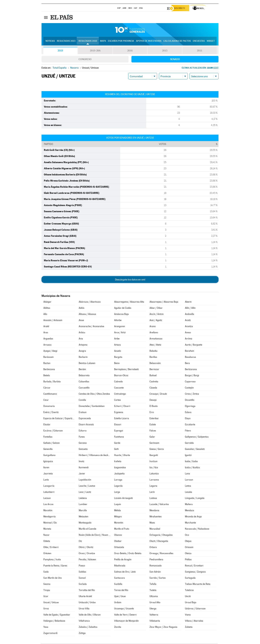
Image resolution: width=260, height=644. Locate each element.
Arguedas (48, 339)
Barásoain (48, 358)
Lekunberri (49, 493)
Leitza (188, 486)
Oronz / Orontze (87, 554)
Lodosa (153, 499)
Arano (153, 327)
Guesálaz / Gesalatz (195, 450)
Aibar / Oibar (156, 308)
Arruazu (47, 345)
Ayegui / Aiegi (50, 351)
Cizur (46, 400)
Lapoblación (85, 480)
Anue (81, 321)
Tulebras (189, 591)
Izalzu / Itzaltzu (192, 468)
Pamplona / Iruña (52, 560)
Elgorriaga (190, 407)
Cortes (117, 400)
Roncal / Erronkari (194, 566)
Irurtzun (153, 462)
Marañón (48, 511)
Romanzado (156, 566)
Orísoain (189, 548)
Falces (153, 431)
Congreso (85, 60)
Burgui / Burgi (192, 376)
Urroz (46, 609)
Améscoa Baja (121, 315)
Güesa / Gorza (157, 450)
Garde (117, 443)
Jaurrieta (48, 474)
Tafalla (153, 585)
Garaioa (83, 443)
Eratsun (83, 413)
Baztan (47, 364)
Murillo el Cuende (87, 529)
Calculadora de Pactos (177, 42)
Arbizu (82, 333)
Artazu (117, 345)
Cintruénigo (120, 394)
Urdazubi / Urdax (87, 603)
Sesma (47, 585)
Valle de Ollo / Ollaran (90, 615)
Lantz (46, 480)
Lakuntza (154, 474)
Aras (46, 333)
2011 (200, 51)
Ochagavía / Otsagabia (161, 535)
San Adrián (155, 572)
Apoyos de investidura (149, 42)
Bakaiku (153, 351)
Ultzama (154, 597)
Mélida (117, 511)
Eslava (188, 413)
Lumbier (83, 505)
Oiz (80, 542)
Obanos (118, 535)
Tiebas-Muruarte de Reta (198, 585)
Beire (117, 364)
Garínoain (154, 443)
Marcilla (83, 511)
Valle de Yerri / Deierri (125, 615)
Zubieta (189, 627)
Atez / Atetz (155, 345)
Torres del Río (121, 591)
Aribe (117, 339)
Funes (82, 437)
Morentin (119, 523)
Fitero (188, 431)
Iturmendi (84, 468)
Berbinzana (49, 370)
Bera (187, 364)
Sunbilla (118, 585)
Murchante (190, 523)
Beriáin (82, 370)
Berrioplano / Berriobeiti (126, 370)
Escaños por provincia (121, 42)
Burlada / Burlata (52, 382)
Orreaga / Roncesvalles (161, 554)
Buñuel (153, 376)
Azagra (82, 351)
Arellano (154, 333)
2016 (130, 51)
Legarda (118, 486)
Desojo (153, 400)
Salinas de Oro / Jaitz (125, 572)
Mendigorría (49, 517)
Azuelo (118, 351)
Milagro (118, 517)
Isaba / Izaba (191, 462)
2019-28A (95, 51)
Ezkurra (83, 431)
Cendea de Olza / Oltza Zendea (94, 394)
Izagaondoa (120, 468)
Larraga (118, 480)
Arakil (46, 327)
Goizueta (83, 450)
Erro (152, 413)
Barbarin (83, 358)
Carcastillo (84, 388)
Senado (175, 60)
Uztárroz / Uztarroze (195, 609)
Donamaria (49, 407)
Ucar (46, 597)
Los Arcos (48, 505)
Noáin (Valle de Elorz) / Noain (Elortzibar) (95, 535)
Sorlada (83, 585)
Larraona (154, 480)
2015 (165, 51)
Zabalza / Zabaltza (88, 627)
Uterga (153, 609)
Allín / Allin (190, 308)
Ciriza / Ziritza (192, 394)
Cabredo (118, 382)
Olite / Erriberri (51, 548)
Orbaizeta (119, 548)
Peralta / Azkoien (87, 560)
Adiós (82, 308)
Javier (82, 474)
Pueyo (82, 566)
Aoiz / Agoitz (156, 321)
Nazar (46, 535)
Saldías (82, 572)
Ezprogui (119, 431)
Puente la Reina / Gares (55, 566)
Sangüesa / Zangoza (195, 572)
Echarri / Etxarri (122, 407)
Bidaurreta (84, 376)
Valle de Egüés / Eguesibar (57, 615)
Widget (211, 42)
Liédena (83, 499)
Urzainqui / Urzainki (124, 609)
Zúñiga (82, 634)
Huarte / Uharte (122, 456)
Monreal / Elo (50, 523)
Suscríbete (182, 8)
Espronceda (85, 419)
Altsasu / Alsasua (87, 315)
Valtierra (154, 615)
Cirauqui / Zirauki (158, 394)
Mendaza (189, 511)
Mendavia (154, 511)
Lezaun (47, 499)
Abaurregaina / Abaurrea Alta (129, 302)
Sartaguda (190, 578)
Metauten (84, 517)
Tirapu (47, 591)
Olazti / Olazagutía (159, 542)
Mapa (103, 42)
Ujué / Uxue (120, 597)
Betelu (47, 376)
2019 (60, 51)
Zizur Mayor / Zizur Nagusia (163, 627)
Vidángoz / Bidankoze (54, 621)
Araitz (188, 321)
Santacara (119, 578)
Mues (152, 523)
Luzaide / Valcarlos (159, 505)
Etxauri (118, 425)
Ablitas (47, 308)
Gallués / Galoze (51, 443)
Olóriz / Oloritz (86, 548)
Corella (82, 400)
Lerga (117, 493)
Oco (187, 535)
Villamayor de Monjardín (126, 621)
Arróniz (189, 339)
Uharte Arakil (85, 597)
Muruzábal (155, 529)
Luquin (118, 505)
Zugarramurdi (50, 634)
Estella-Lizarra (122, 419)
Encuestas (199, 42)
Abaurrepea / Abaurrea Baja (164, 302)
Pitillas (188, 560)
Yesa (46, 627)
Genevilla (48, 450)
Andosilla (189, 315)
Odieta (47, 542)
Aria (81, 339)
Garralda (189, 443)
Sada (46, 572)
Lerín (152, 493)
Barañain (189, 351)
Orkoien (47, 554)
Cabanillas (84, 382)
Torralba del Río (87, 591)
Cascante (119, 388)
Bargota (118, 358)
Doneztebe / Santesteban (92, 407)
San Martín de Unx (53, 578)
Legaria (153, 486)
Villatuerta (155, 621)
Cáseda (153, 388)
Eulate (153, 425)
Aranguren (120, 327)
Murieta (47, 529)
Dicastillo (190, 400)
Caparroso (190, 382)
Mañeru (189, 505)
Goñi (116, 450)
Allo (45, 315)
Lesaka (188, 493)
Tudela (153, 591)
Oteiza (188, 554)
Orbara (153, 548)
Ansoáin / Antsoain (53, 321)
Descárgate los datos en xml (130, 280)
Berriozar (154, 370)
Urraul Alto (155, 603)
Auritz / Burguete (194, 345)
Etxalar (47, 425)
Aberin (188, 302)
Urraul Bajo (191, 603)
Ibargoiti (154, 456)
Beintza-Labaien (87, 364)
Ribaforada (120, 566)
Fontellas (48, 437)
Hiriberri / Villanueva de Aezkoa (95, 456)
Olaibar (118, 542)
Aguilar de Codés (123, 308)
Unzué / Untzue (51, 603)
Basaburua (190, 358)
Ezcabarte (190, 425)
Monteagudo (85, 523)
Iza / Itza (154, 468)
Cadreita (154, 382)
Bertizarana (191, 370)
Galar (152, 437)
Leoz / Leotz (85, 493)
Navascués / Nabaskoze (197, 529)
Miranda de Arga (193, 517)
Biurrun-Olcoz (121, 376)
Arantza (189, 327)
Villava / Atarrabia (194, 621)
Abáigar (47, 302)
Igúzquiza (48, 462)
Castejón (189, 388)
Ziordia (118, 627)
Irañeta (118, 462)
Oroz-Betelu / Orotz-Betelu (128, 554)
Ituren (46, 468)
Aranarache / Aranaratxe (91, 327)
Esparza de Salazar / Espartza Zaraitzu (59, 419)
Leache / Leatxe (87, 486)
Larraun (189, 480)
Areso (188, 333)
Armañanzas (156, 339)
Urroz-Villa (84, 609)
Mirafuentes (156, 517)
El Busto (154, 407)
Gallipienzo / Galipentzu (197, 437)
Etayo (188, 419)
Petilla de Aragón (123, 560)
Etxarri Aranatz (86, 425)
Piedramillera (156, 560)
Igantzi (188, 456)
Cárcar (47, 388)
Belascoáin (155, 364)
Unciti (188, 597)
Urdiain (118, 603)
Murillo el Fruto (122, 529)
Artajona (83, 345)
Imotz (82, 462)
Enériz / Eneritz (51, 413)
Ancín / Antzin (157, 315)
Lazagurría (49, 486)
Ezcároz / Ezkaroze (53, 431)
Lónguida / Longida (195, 499)
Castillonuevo (50, 394)
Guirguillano (49, 456)
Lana (187, 474)
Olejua (188, 542)
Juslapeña (119, 474)
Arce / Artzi (120, 333)
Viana (188, 615)
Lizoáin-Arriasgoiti (123, 499)
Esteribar (154, 419)
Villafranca (84, 621)
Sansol (82, 578)
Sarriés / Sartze (158, 578)
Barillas (153, 358)
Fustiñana (119, 437)
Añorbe (118, 321)
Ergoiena (119, 413)
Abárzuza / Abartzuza (90, 302)
